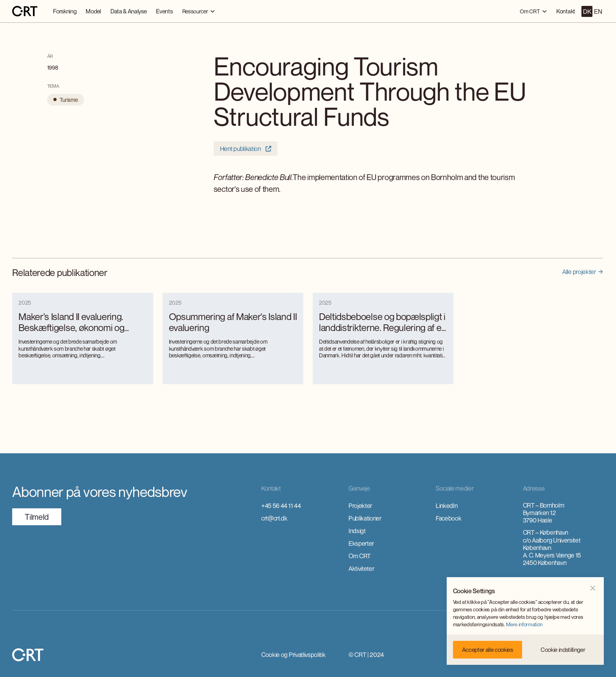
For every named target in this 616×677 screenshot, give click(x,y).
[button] (199, 11)
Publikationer (365, 518)
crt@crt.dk (274, 518)
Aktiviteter (361, 568)
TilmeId (37, 517)
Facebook (448, 518)
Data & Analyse (129, 11)
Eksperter (361, 543)
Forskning (65, 11)
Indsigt (357, 531)
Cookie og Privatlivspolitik (293, 655)
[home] (25, 11)
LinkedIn (446, 506)
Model (93, 11)
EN (598, 11)
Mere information (524, 624)
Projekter (360, 506)
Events (164, 11)
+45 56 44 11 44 (281, 506)
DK (587, 11)
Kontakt (566, 11)
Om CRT (360, 556)
